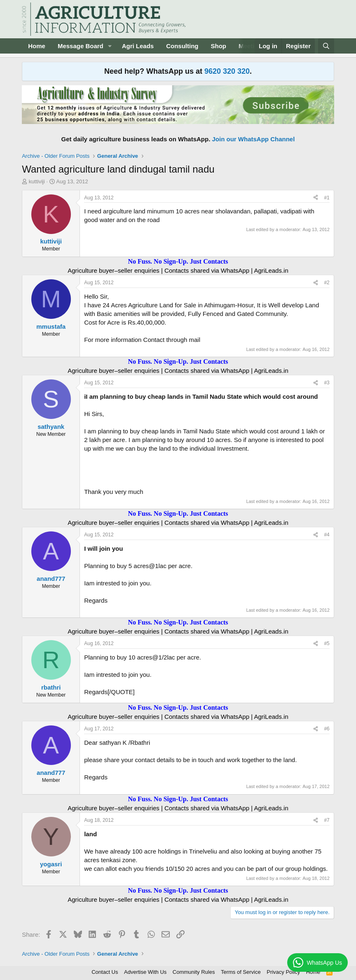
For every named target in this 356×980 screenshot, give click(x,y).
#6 (327, 729)
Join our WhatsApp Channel (254, 139)
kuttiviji (37, 181)
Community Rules (194, 972)
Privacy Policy (283, 972)
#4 (327, 535)
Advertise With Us (145, 972)
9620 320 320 (227, 71)
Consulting (182, 46)
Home (37, 46)
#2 (327, 283)
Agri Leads (138, 46)
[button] (110, 46)
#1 (327, 198)
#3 (327, 383)
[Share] (316, 198)
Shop (219, 46)
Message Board (81, 46)
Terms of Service (241, 972)
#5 (327, 643)
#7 (327, 820)
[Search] (326, 46)
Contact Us (105, 972)
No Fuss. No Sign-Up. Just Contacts (178, 261)
